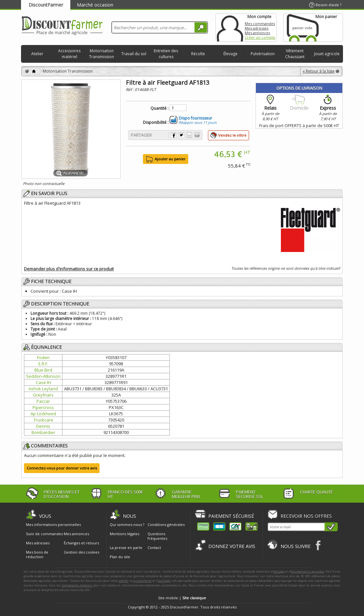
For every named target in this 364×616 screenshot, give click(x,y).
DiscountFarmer (46, 5)
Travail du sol (134, 54)
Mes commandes (260, 23)
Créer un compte (260, 37)
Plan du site (120, 557)
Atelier (37, 54)
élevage (279, 571)
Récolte (198, 54)
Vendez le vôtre (232, 135)
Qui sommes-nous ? (127, 525)
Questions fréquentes (157, 536)
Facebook (318, 545)
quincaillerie (142, 581)
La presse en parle (126, 548)
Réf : (130, 90)
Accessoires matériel (69, 54)
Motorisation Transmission (102, 54)
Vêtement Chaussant (295, 54)
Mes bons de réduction (37, 555)
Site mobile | (182, 598)
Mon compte (230, 27)
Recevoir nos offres (306, 516)
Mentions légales (125, 534)
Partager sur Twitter (181, 135)
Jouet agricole (327, 54)
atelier (124, 581)
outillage (164, 581)
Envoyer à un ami (189, 135)
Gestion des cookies (81, 552)
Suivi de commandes (44, 534)
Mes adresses (257, 28)
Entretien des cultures (166, 54)
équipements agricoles (308, 571)
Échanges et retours (81, 543)
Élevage (230, 54)
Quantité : (159, 108)
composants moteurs (77, 585)
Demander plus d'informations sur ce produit (69, 269)
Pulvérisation (263, 54)
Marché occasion (95, 5)
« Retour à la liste (318, 71)
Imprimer (197, 135)
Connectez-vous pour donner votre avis (62, 468)
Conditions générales (166, 525)
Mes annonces (257, 33)
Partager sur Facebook (173, 135)
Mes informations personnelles (53, 525)
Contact (154, 548)
